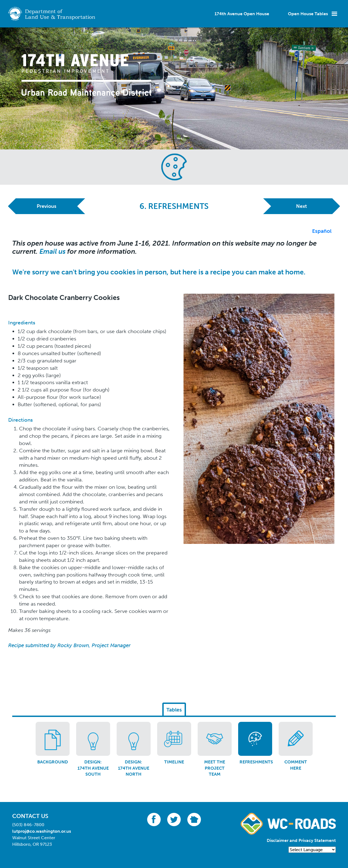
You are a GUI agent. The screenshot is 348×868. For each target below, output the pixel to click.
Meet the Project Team (215, 768)
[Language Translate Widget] (312, 850)
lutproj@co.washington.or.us (42, 831)
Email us (52, 251)
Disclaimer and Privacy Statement (301, 840)
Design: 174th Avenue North (134, 768)
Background (53, 762)
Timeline (174, 762)
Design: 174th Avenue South (93, 768)
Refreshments (256, 762)
